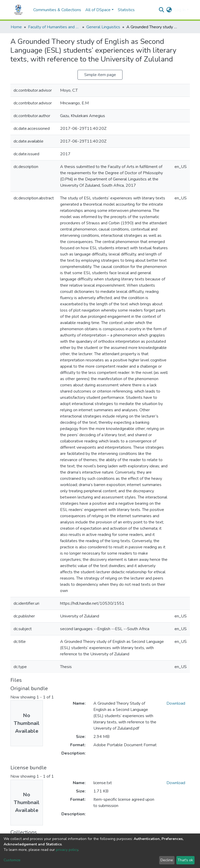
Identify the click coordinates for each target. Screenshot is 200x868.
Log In (180, 10)
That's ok (185, 860)
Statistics (126, 10)
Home (16, 27)
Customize (12, 860)
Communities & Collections (57, 10)
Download (176, 703)
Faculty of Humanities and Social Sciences (54, 27)
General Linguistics (103, 27)
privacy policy (67, 850)
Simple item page (100, 75)
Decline (167, 860)
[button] (169, 10)
